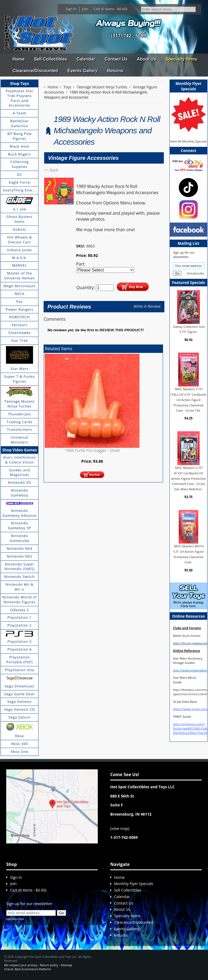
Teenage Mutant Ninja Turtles (20, 404)
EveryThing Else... (19, 190)
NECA (20, 294)
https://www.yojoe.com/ (190, 709)
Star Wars (19, 369)
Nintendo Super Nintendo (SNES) (19, 567)
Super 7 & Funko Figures (19, 379)
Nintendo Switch (20, 577)
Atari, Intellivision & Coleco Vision (19, 460)
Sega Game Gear (20, 694)
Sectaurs (20, 325)
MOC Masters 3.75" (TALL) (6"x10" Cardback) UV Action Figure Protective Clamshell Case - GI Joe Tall (188, 400)
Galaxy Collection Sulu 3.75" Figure (189, 329)
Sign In (71, 9)
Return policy (49, 965)
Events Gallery (82, 71)
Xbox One (19, 751)
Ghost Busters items (20, 219)
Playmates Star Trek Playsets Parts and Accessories (19, 98)
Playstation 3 (20, 641)
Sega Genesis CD (19, 709)
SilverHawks (19, 333)
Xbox (19, 736)
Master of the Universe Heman (20, 276)
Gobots (20, 229)
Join (85, 9)
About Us (146, 59)
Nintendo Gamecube (19, 538)
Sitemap (66, 965)
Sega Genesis (19, 701)
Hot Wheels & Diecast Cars (20, 240)
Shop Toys (19, 83)
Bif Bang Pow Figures (19, 136)
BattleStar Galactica (20, 123)
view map (120, 828)
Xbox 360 (20, 744)
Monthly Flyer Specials (134, 884)
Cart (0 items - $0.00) (111, 9)
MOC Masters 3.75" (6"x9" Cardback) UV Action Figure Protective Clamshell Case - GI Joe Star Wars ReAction (188, 478)
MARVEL (20, 265)
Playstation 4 (20, 649)
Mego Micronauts (20, 286)
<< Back (51, 170)
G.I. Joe (19, 209)
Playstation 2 (20, 625)
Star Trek (19, 340)
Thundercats (19, 414)
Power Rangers (19, 309)
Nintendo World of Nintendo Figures (20, 600)
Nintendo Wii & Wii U (19, 587)
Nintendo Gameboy (19, 493)
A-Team (19, 113)
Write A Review (147, 306)
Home (18, 59)
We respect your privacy (21, 965)
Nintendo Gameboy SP (19, 525)
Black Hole (19, 146)
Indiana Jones (20, 250)
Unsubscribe (195, 273)
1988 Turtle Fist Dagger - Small (92, 450)
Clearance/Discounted (35, 71)
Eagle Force (20, 182)
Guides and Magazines (19, 472)
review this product (121, 330)
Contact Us (116, 59)
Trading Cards (19, 422)
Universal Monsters (19, 440)
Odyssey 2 (19, 610)
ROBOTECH (19, 317)
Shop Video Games (19, 450)
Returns (115, 71)
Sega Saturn (19, 717)
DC (19, 174)
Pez (19, 302)
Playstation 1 (20, 617)
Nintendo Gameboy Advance (19, 513)
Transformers (20, 429)
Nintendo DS (19, 482)
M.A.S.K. (19, 258)
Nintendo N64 (19, 548)
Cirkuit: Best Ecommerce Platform (27, 969)
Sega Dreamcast (19, 686)
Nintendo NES (20, 556)
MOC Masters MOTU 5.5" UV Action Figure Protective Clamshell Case (189, 554)
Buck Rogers (19, 154)
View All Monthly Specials (188, 141)
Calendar (86, 59)
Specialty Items (181, 59)
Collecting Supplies (19, 164)
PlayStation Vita (19, 670)
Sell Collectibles (51, 59)
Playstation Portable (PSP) (19, 660)
